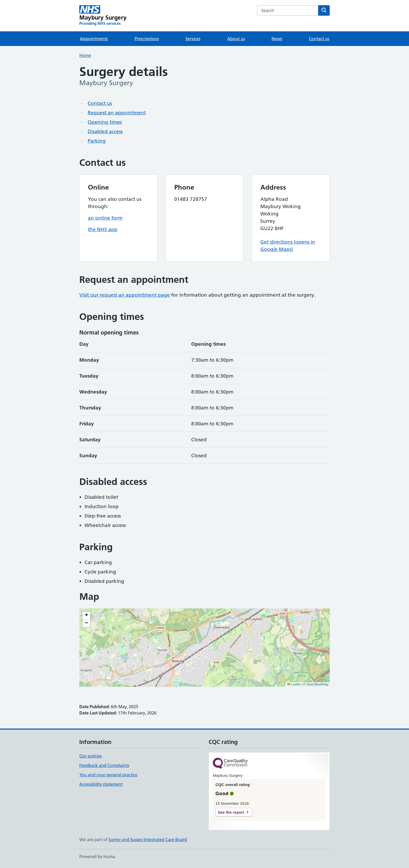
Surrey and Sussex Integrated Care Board (148, 840)
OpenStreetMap (317, 684)
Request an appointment (117, 113)
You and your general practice (108, 775)
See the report (231, 812)
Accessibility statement (101, 784)
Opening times (105, 122)
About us (236, 39)
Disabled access (105, 131)
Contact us (319, 39)
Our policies (91, 756)
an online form (105, 218)
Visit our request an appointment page (125, 295)
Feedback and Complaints (104, 765)
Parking (97, 141)
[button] (86, 615)
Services (193, 39)
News (277, 39)
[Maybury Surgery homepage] (103, 16)
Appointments (94, 39)
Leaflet (294, 684)
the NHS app (103, 229)
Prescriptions (147, 39)
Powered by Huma (97, 857)
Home (85, 55)
